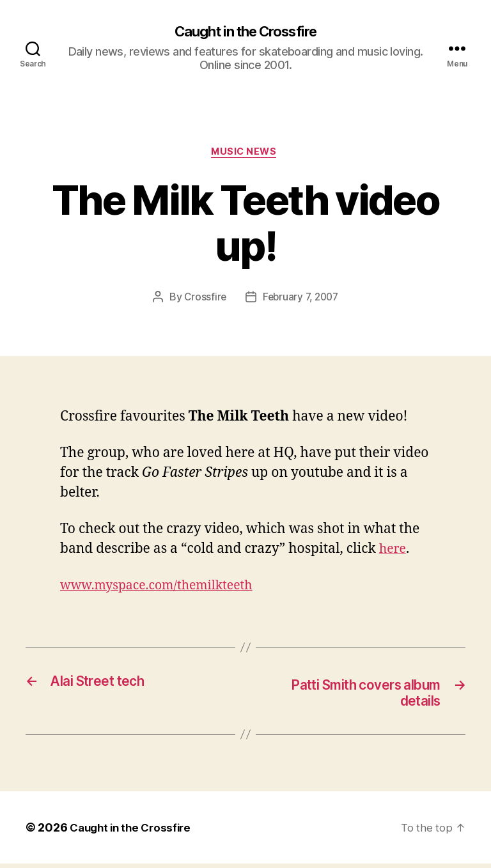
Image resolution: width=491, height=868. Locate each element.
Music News (245, 154)
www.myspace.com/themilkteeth (165, 588)
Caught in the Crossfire (245, 32)
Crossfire (203, 300)
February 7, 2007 (301, 300)
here (394, 552)
